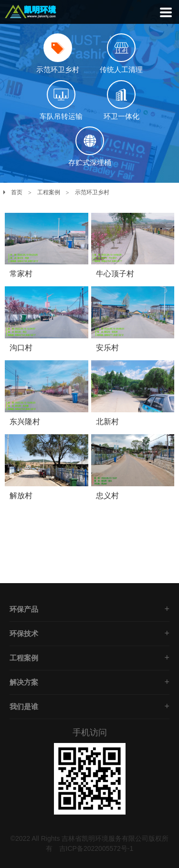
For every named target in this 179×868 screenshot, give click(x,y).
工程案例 (49, 192)
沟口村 (21, 348)
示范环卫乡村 (92, 192)
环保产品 (24, 609)
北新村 (107, 422)
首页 (17, 192)
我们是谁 (24, 706)
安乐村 (107, 348)
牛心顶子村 (115, 274)
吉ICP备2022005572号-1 (96, 848)
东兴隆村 (25, 422)
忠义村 (107, 496)
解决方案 (24, 682)
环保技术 (24, 633)
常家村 (21, 274)
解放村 (21, 496)
